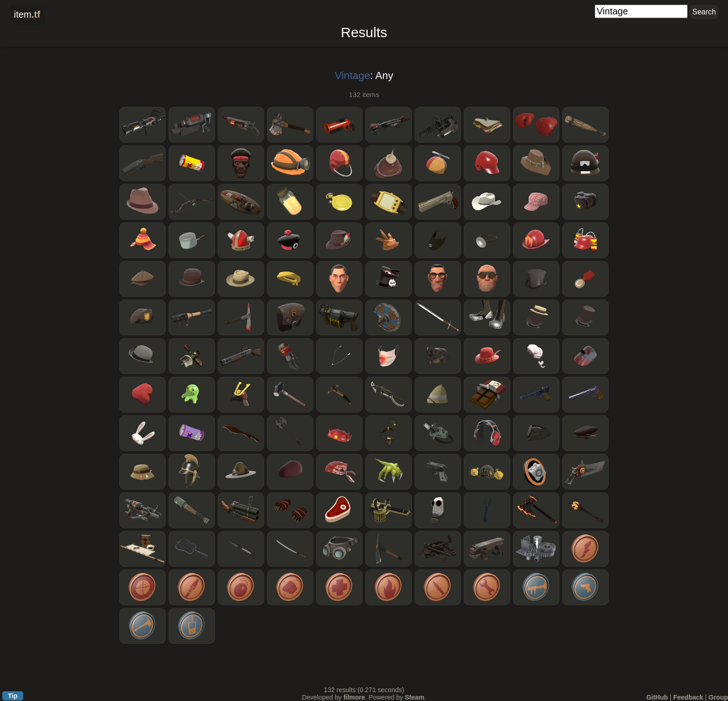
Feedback (688, 697)
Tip (13, 696)
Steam (415, 697)
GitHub (657, 697)
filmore (354, 697)
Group (718, 697)
